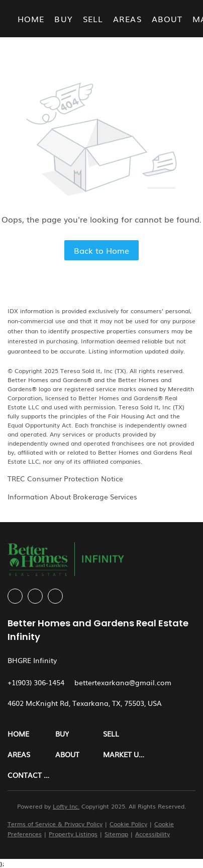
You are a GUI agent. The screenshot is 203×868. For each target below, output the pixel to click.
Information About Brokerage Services (72, 496)
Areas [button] (127, 19)
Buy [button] (63, 19)
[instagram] (35, 596)
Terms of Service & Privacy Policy (55, 824)
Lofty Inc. (66, 806)
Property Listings (73, 834)
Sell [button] (93, 19)
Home (31, 19)
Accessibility (153, 834)
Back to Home (101, 250)
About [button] (167, 19)
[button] (31, 734)
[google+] (55, 596)
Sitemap (116, 834)
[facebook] (15, 596)
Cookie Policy (128, 824)
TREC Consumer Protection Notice (65, 478)
